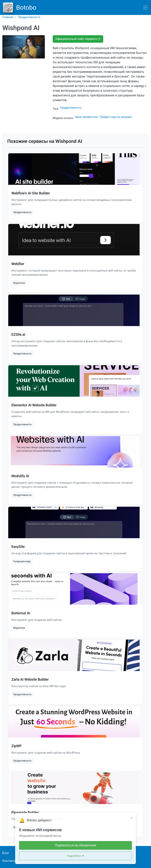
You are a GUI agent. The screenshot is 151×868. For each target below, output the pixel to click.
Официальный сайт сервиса (78, 39)
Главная (8, 17)
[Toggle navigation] (145, 7)
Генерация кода (22, 561)
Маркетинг (19, 283)
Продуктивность (29, 17)
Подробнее (75, 856)
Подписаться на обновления (75, 845)
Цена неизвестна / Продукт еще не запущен (103, 117)
